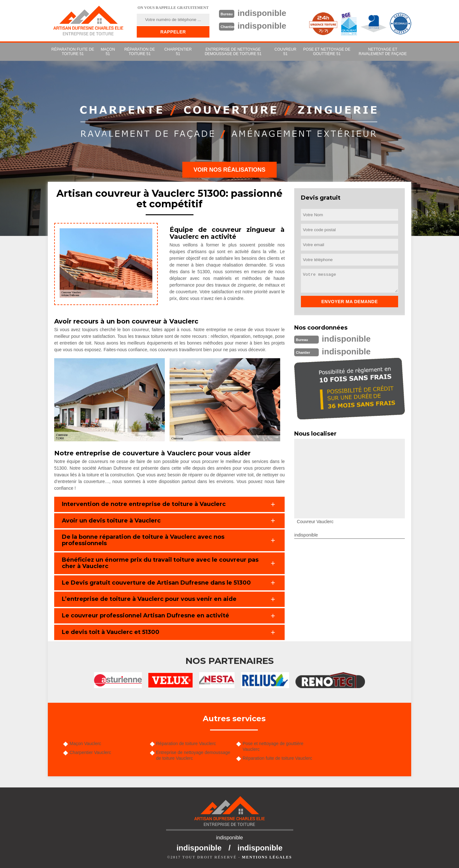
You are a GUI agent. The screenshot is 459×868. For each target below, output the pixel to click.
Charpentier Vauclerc (90, 752)
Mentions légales (267, 857)
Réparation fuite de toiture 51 (73, 52)
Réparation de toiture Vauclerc (186, 743)
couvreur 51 (285, 52)
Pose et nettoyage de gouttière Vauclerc (273, 746)
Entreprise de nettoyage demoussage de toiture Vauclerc (193, 755)
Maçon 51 (108, 52)
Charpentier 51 (178, 52)
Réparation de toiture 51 (140, 52)
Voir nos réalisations (229, 170)
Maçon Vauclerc (85, 743)
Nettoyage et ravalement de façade (383, 52)
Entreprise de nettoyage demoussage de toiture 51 (233, 52)
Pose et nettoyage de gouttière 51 (327, 52)
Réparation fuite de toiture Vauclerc (277, 758)
